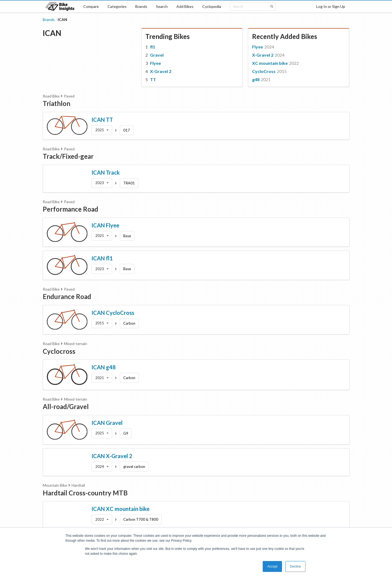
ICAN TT (102, 120)
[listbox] (102, 130)
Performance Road (71, 209)
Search (162, 6)
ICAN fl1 (102, 258)
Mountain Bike (55, 485)
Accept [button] (272, 566)
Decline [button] (295, 566)
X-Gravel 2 (161, 71)
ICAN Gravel (107, 423)
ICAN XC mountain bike (120, 509)
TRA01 (129, 183)
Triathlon (56, 103)
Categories (117, 6)
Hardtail (78, 485)
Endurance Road (67, 296)
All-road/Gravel (66, 406)
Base (127, 236)
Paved (69, 96)
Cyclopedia (212, 6)
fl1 (153, 47)
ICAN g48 (104, 367)
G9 (126, 433)
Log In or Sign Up (331, 6)
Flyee (155, 63)
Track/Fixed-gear (68, 156)
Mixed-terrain (76, 344)
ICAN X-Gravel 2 (112, 456)
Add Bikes (185, 6)
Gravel (157, 55)
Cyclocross (59, 351)
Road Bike (51, 96)
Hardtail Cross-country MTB (85, 493)
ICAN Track (106, 172)
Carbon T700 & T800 (141, 519)
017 (127, 130)
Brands (141, 6)
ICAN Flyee (105, 225)
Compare (91, 6)
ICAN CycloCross (113, 313)
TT (153, 79)
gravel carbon (134, 467)
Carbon (129, 323)
